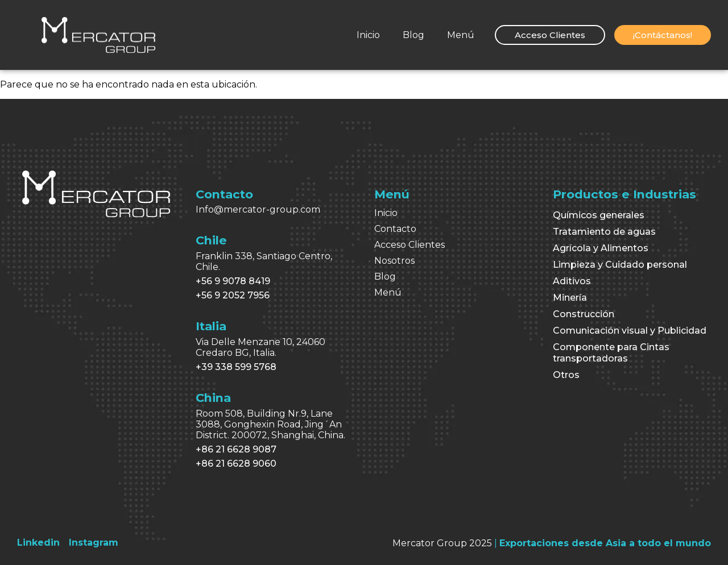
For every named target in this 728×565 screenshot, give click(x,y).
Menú (461, 35)
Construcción (584, 314)
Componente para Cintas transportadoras (611, 353)
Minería (570, 298)
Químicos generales (599, 215)
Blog (413, 35)
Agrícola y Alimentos (601, 248)
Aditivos (572, 281)
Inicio (368, 35)
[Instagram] (94, 543)
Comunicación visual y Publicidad (630, 331)
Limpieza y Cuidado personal (620, 265)
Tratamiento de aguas (604, 232)
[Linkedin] (38, 543)
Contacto (395, 229)
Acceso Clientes (409, 245)
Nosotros (394, 261)
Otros (566, 375)
